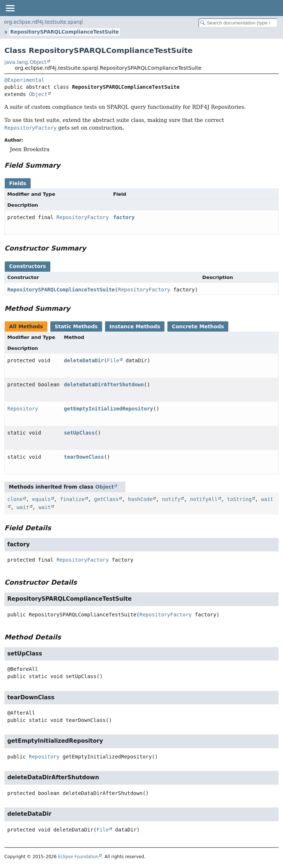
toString (239, 499)
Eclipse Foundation (78, 857)
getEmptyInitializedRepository (108, 409)
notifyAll (204, 499)
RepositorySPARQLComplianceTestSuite (65, 32)
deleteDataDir (84, 360)
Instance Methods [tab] (135, 326)
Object (38, 94)
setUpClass (79, 433)
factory (124, 217)
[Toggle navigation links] (10, 8)
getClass (106, 499)
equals (41, 499)
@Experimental (24, 80)
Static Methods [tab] (76, 326)
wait (23, 507)
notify (171, 499)
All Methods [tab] (26, 326)
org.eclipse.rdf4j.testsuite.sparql (43, 22)
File (113, 360)
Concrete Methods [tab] (198, 326)
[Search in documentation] (238, 23)
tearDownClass (84, 457)
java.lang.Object (26, 62)
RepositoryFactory (83, 217)
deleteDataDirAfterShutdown (104, 385)
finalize (72, 499)
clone (15, 499)
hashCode (140, 499)
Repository (23, 409)
